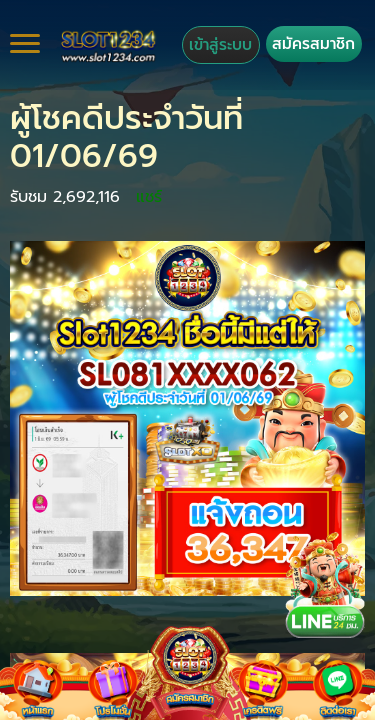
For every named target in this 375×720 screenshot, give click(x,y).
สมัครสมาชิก (313, 43)
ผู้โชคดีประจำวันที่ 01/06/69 (126, 137)
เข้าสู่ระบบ (220, 44)
